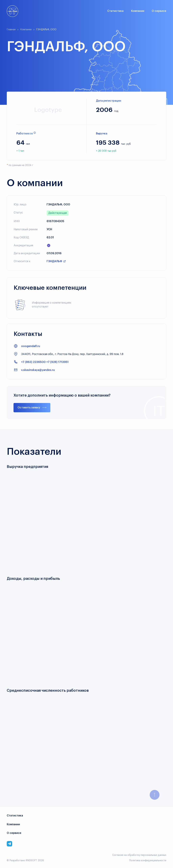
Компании (138, 11)
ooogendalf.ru (31, 346)
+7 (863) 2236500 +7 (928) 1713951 (45, 362)
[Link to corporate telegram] (9, 844)
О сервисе (159, 11)
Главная (11, 30)
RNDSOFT (31, 861)
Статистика (115, 11)
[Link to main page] (13, 11)
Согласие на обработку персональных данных (139, 855)
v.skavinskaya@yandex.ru (38, 370)
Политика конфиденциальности (148, 861)
